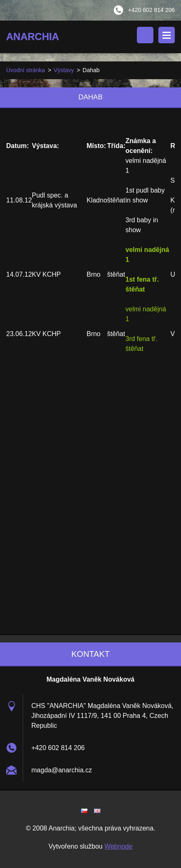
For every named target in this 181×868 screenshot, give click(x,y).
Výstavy (64, 70)
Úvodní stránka (26, 70)
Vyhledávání (145, 35)
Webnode (118, 846)
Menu (167, 35)
